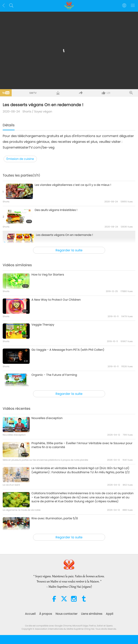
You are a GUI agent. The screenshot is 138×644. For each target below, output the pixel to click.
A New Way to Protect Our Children (56, 300)
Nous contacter (66, 614)
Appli (110, 614)
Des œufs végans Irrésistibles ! (56, 210)
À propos (46, 614)
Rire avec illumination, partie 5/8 (55, 518)
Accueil (30, 614)
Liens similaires (92, 614)
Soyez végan (43, 111)
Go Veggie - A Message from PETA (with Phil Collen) (68, 350)
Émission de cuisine (20, 159)
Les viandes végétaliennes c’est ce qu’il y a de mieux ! (73, 185)
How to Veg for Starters (48, 275)
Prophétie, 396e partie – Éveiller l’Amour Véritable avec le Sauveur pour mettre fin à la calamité (82, 445)
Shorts (27, 111)
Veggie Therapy (43, 325)
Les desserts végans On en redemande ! (65, 235)
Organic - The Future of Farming (54, 375)
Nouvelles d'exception (47, 418)
